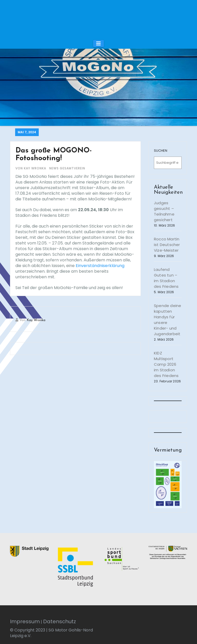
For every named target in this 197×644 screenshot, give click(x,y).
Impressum (25, 621)
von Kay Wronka (31, 168)
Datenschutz (60, 621)
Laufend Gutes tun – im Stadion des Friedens (166, 278)
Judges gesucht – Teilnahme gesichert (164, 211)
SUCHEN (161, 151)
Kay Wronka (36, 320)
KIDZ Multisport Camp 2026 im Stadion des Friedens (166, 364)
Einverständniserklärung (100, 266)
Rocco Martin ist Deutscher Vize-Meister (167, 245)
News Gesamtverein (67, 168)
